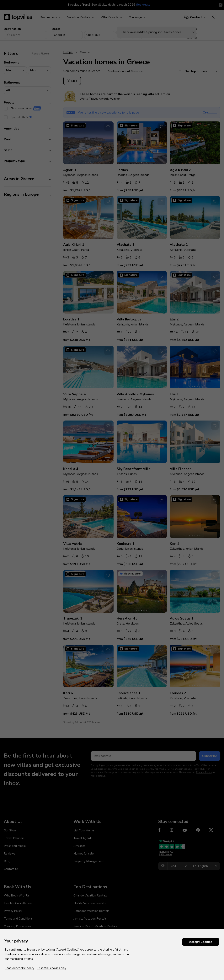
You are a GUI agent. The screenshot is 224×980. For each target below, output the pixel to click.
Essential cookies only (52, 968)
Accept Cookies (201, 942)
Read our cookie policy (19, 968)
